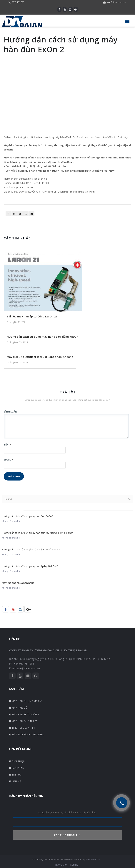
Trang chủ (61, 865)
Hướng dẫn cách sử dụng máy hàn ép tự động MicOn (42, 337)
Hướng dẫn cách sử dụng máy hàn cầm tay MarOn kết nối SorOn (38, 533)
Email (9, 460)
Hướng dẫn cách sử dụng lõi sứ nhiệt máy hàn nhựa (31, 549)
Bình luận (10, 412)
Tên (7, 445)
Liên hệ (15, 781)
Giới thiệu (17, 761)
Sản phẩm (17, 768)
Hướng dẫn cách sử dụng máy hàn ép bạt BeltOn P (30, 566)
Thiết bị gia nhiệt (22, 728)
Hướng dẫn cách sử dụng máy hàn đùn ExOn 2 (28, 516)
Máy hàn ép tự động (24, 714)
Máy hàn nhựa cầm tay (26, 701)
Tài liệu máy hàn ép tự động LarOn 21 (32, 316)
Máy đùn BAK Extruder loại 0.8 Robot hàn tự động (40, 357)
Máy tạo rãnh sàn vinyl (26, 734)
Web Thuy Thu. (93, 859)
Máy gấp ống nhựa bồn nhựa (18, 583)
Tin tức (15, 775)
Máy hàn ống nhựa (23, 721)
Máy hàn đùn (19, 708)
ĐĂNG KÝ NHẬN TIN (67, 835)
